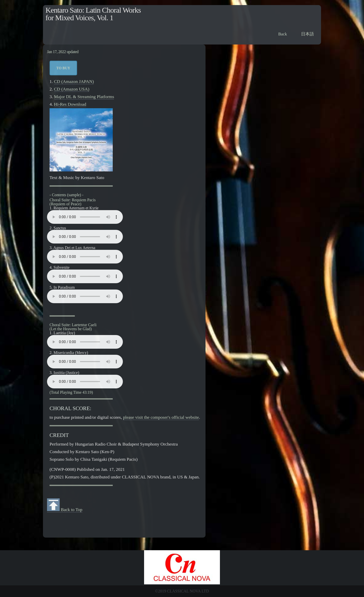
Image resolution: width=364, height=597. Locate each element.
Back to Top (65, 510)
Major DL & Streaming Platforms (84, 97)
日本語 (308, 34)
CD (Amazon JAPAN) (74, 81)
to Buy (63, 68)
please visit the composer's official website (161, 417)
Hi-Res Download (70, 104)
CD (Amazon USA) (72, 89)
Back (283, 34)
